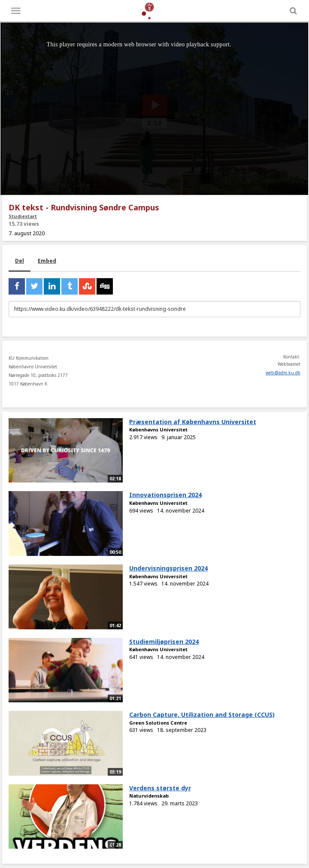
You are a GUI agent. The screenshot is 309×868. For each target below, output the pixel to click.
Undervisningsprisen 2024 (168, 568)
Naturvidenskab (149, 796)
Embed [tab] (47, 261)
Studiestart (23, 216)
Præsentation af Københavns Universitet (193, 422)
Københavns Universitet (158, 429)
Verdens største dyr (160, 788)
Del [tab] (20, 261)
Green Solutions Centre (158, 723)
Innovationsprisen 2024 (165, 495)
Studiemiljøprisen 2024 (164, 642)
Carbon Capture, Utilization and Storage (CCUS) (202, 715)
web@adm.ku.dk (283, 373)
